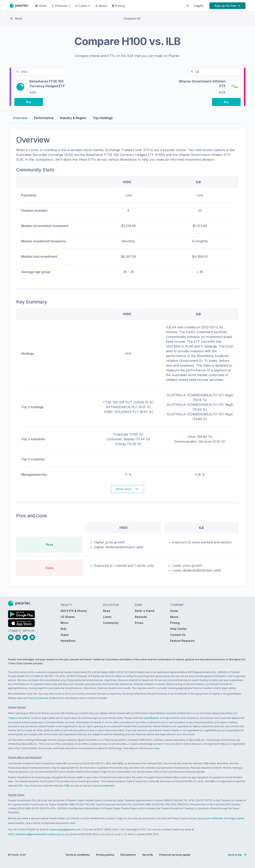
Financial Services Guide (42, 698)
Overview (20, 119)
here (157, 748)
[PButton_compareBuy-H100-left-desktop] (29, 103)
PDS (160, 763)
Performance (44, 119)
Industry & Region (73, 119)
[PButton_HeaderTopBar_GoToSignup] (227, 6)
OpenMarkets (151, 718)
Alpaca (169, 718)
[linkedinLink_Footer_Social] (33, 637)
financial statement (103, 786)
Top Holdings (103, 119)
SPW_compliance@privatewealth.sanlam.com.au (36, 834)
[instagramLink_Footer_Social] (19, 637)
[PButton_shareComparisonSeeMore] (127, 490)
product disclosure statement (206, 818)
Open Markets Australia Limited (167, 713)
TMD (206, 763)
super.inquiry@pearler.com (65, 829)
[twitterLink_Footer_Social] (26, 637)
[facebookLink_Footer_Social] (12, 637)
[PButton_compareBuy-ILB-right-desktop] (226, 103)
